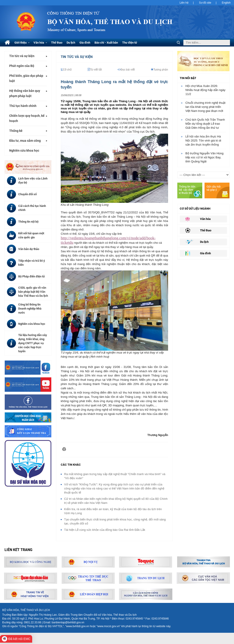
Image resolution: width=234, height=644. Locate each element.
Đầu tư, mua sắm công (25, 141)
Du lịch (71, 43)
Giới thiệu (22, 43)
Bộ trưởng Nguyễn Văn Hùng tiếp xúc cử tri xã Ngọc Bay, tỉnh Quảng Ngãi (204, 157)
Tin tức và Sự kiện (77, 57)
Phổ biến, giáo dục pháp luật (26, 78)
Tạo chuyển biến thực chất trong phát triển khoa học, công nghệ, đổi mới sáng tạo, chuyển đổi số (115, 521)
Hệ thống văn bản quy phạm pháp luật (25, 93)
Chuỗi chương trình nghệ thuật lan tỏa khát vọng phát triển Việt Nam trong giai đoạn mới (205, 107)
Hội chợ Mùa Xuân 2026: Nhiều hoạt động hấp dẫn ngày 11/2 (205, 90)
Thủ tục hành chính (23, 106)
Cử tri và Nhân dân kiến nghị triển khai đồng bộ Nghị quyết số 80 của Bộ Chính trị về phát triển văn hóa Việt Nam (116, 501)
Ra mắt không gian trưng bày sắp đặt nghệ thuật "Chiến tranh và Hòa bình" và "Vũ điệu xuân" (115, 476)
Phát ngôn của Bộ (22, 66)
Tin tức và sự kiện (22, 56)
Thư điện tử (130, 43)
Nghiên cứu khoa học (24, 150)
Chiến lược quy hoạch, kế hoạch (27, 118)
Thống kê (16, 131)
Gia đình (85, 43)
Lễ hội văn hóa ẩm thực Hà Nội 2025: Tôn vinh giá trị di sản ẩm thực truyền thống (203, 141)
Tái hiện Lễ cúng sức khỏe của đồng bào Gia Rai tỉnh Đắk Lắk (105, 530)
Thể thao (57, 43)
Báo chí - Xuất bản (106, 43)
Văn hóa (40, 43)
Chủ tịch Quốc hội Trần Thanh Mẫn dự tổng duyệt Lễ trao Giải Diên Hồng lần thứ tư (205, 124)
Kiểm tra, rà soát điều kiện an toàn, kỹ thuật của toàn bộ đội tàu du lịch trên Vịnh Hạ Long (113, 511)
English (226, 3)
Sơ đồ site (205, 3)
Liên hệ (184, 3)
